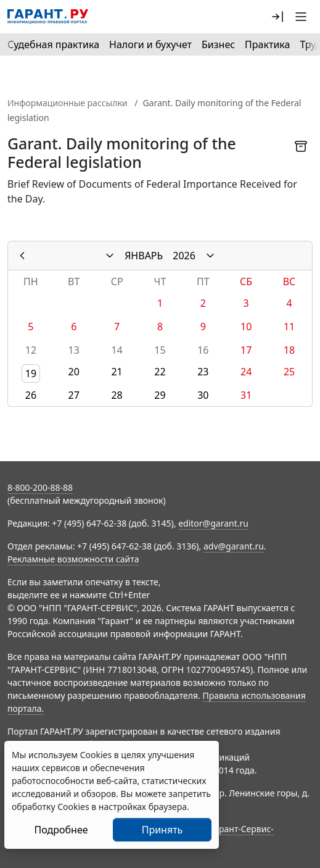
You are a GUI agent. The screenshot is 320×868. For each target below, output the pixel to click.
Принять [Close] (162, 830)
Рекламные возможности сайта (73, 559)
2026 (184, 256)
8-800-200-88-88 (40, 487)
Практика (267, 44)
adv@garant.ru (234, 546)
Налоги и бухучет (150, 44)
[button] (277, 17)
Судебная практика (53, 44)
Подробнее (61, 830)
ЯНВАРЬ (144, 256)
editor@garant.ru (213, 523)
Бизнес (218, 44)
